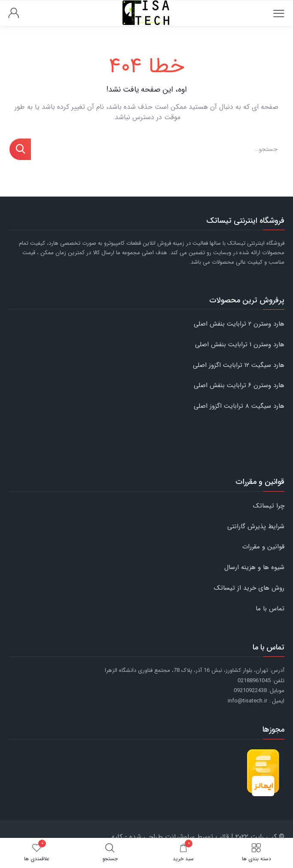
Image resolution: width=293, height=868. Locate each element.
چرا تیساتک (269, 506)
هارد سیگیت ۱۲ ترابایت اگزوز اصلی (239, 365)
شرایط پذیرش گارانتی (256, 526)
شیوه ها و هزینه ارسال (254, 567)
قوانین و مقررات (263, 547)
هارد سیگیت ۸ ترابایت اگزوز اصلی (239, 406)
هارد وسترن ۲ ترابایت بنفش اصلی (239, 324)
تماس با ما (270, 609)
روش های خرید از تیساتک (249, 588)
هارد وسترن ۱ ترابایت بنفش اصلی (240, 345)
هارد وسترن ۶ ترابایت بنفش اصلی (239, 385)
